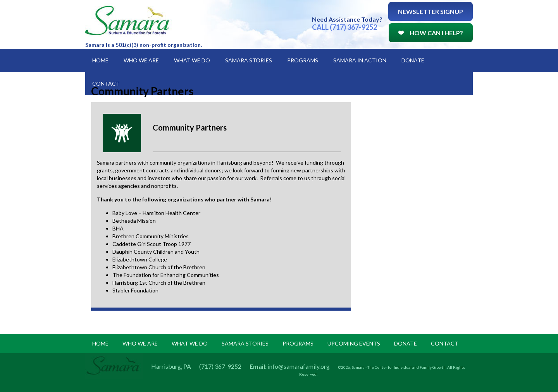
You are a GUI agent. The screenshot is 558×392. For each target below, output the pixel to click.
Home (100, 60)
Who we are (140, 343)
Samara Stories (249, 60)
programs (298, 343)
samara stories (245, 343)
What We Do (192, 60)
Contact (106, 83)
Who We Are (141, 60)
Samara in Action (360, 60)
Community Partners (190, 127)
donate (406, 343)
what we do (190, 343)
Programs (303, 60)
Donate (413, 60)
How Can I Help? (431, 33)
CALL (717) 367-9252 (344, 27)
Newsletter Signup (431, 11)
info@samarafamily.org (299, 366)
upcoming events (354, 343)
